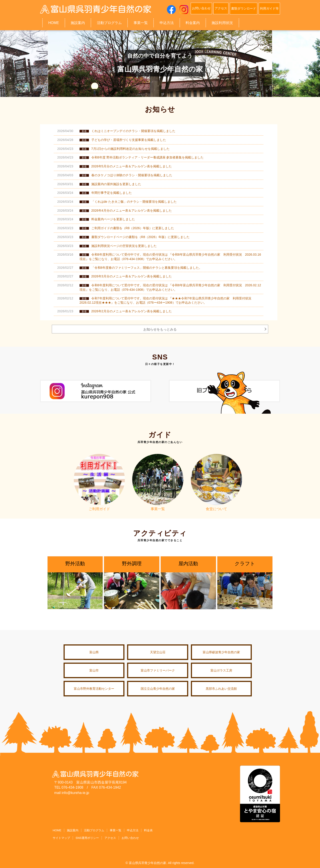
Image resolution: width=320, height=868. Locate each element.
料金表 (148, 830)
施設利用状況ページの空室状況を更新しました (124, 246)
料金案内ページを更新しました (113, 219)
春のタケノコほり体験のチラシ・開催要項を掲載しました (132, 175)
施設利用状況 (222, 23)
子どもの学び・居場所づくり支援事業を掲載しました (129, 140)
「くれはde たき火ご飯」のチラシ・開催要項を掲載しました (134, 202)
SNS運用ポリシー (87, 837)
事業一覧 (141, 23)
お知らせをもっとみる (160, 329)
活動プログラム (109, 23)
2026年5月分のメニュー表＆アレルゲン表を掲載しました (132, 166)
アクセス (221, 8)
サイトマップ (61, 837)
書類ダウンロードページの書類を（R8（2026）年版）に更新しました (140, 237)
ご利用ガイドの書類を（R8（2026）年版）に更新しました (133, 228)
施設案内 (78, 23)
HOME (54, 23)
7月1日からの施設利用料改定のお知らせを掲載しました (130, 149)
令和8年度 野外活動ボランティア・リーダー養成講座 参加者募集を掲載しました (148, 157)
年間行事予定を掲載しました (112, 193)
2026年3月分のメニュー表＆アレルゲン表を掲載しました (132, 276)
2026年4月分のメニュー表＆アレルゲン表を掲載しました (132, 210)
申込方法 (167, 23)
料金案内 (193, 23)
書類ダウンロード (244, 8)
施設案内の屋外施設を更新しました (116, 184)
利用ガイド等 (269, 8)
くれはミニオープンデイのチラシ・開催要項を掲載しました (133, 131)
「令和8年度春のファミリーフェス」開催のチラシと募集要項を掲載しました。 (147, 268)
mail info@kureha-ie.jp (72, 793)
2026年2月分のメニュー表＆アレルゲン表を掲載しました (132, 311)
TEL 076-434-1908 (69, 787)
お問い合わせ (201, 8)
